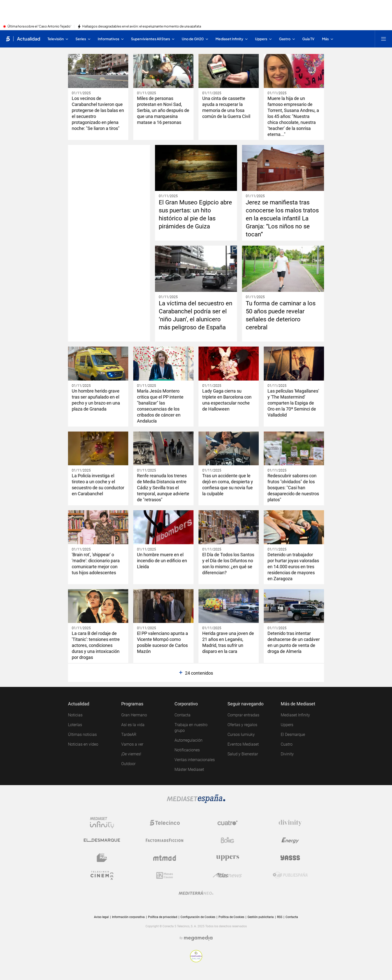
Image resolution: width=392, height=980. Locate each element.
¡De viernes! (131, 754)
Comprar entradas (243, 715)
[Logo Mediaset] (196, 799)
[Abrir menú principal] (383, 39)
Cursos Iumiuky (241, 735)
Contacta (182, 715)
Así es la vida (133, 725)
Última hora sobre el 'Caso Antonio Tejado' (39, 26)
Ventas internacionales (195, 760)
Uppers (287, 725)
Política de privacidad (163, 917)
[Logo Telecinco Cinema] (102, 875)
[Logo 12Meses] (165, 875)
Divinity (287, 754)
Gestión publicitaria (261, 917)
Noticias (75, 715)
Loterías (75, 725)
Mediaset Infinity (295, 715)
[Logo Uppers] (227, 858)
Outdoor (128, 764)
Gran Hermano (134, 715)
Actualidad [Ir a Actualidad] (29, 39)
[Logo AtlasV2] (227, 875)
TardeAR (129, 735)
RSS (280, 917)
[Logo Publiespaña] (290, 875)
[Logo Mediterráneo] (196, 893)
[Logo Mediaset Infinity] (102, 823)
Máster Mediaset (189, 769)
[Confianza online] (196, 956)
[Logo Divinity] (290, 823)
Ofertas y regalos (242, 725)
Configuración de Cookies (198, 917)
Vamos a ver (132, 744)
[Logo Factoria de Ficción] (165, 840)
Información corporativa (128, 917)
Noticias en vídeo (83, 744)
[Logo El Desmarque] (102, 840)
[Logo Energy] (290, 840)
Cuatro (287, 744)
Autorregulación (188, 740)
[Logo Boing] (227, 840)
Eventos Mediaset (243, 744)
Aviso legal (101, 917)
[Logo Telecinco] (165, 823)
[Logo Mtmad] (165, 858)
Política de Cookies (231, 917)
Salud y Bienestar (243, 754)
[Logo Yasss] (290, 858)
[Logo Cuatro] (227, 823)
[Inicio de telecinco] (8, 39)
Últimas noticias (82, 735)
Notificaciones (187, 750)
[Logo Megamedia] (198, 938)
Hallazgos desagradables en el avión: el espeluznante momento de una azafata (142, 26)
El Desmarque (293, 735)
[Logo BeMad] (102, 858)
